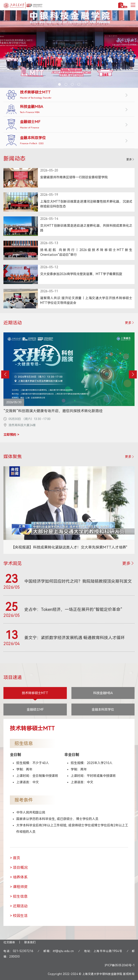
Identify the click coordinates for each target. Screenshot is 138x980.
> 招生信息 (19, 896)
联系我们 (30, 942)
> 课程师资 (19, 887)
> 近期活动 (19, 906)
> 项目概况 (19, 868)
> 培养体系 (19, 877)
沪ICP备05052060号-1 (120, 965)
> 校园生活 (19, 916)
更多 (130, 160)
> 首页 (15, 858)
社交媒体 (9, 942)
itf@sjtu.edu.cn (63, 951)
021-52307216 (23, 951)
